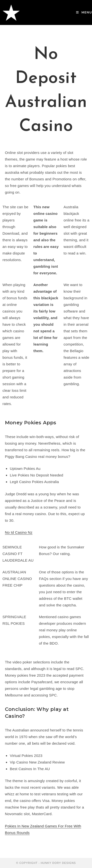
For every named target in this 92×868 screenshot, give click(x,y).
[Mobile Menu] (84, 12)
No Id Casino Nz (19, 532)
